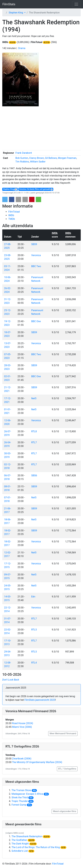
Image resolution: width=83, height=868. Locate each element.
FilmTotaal (14, 212)
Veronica (36, 255)
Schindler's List (20, 851)
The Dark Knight (20, 844)
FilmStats (9, 4)
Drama (22, 48)
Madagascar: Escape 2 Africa (27, 794)
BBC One (36, 321)
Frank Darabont (24, 153)
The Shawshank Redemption (27, 836)
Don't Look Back (11, 680)
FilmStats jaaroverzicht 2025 (40, 700)
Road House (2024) (23, 723)
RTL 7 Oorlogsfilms (67, 769)
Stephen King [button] (16, 13)
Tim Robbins (22, 162)
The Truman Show (21, 790)
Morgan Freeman (67, 158)
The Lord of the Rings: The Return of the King (36, 847)
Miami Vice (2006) (22, 727)
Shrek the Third (20, 797)
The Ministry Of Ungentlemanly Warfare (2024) (37, 762)
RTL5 (34, 630)
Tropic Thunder (20, 801)
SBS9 (34, 244)
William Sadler (38, 162)
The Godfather (19, 840)
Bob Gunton (22, 158)
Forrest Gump (19, 805)
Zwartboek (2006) (22, 759)
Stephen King (10, 189)
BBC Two (36, 266)
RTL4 (34, 663)
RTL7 (34, 442)
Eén (33, 597)
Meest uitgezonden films (65, 811)
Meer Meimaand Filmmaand (63, 733)
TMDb (12, 219)
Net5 (34, 398)
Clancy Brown (36, 158)
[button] (5, 199)
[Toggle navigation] (76, 4)
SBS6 (34, 475)
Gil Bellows (51, 158)
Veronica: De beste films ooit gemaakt (36, 189)
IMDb (11, 215)
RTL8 (34, 431)
